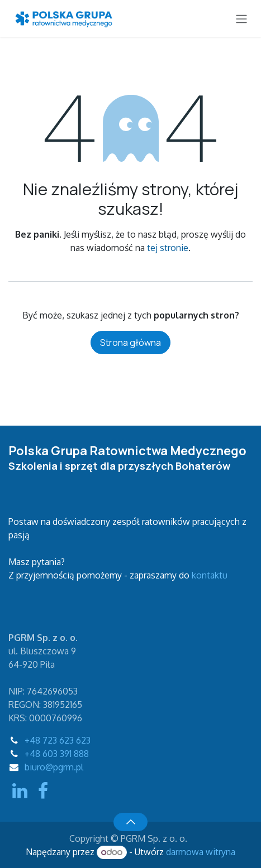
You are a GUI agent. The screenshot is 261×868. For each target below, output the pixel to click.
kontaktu (210, 575)
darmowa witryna (201, 852)
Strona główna (130, 343)
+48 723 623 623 (58, 740)
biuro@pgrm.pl (54, 767)
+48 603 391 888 (57, 754)
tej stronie (168, 248)
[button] (130, 822)
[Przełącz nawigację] (241, 18)
